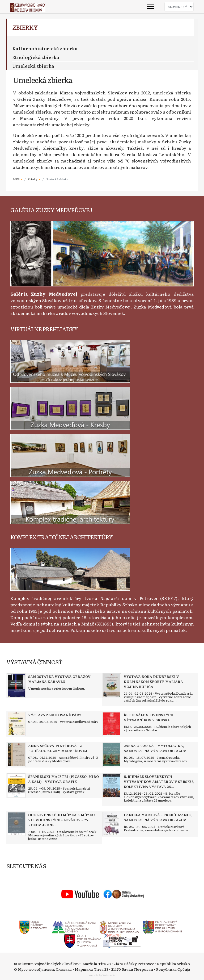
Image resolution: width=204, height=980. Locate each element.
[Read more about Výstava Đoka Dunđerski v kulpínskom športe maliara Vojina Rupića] (112, 686)
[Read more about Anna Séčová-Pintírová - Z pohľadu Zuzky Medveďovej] (16, 755)
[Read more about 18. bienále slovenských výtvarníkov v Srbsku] (112, 724)
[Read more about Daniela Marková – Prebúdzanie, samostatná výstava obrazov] (112, 824)
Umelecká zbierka (33, 66)
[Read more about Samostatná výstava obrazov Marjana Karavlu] (16, 686)
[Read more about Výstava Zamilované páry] (16, 724)
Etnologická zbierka (36, 57)
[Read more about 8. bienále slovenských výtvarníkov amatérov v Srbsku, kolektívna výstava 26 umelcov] (112, 786)
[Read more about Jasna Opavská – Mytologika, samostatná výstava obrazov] (112, 755)
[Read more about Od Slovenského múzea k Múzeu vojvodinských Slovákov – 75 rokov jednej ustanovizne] (16, 824)
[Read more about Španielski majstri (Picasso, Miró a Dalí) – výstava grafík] (16, 786)
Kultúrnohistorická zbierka (45, 48)
